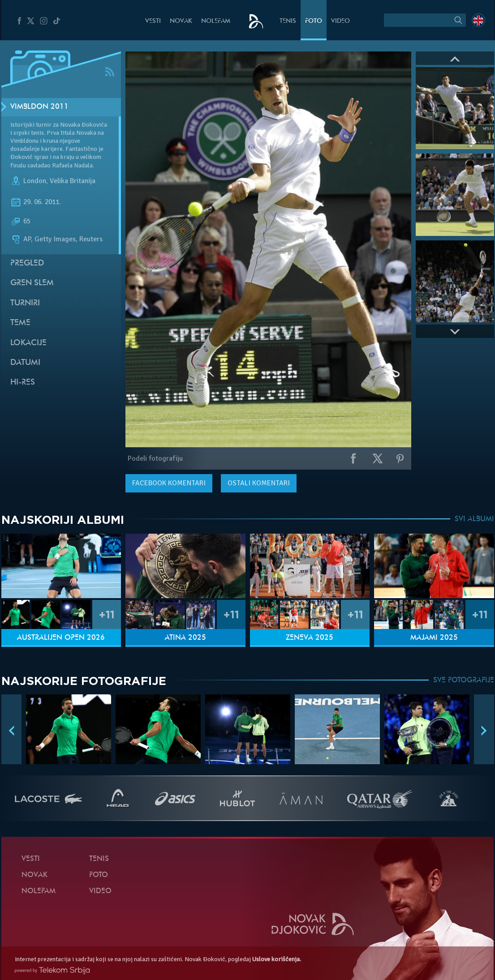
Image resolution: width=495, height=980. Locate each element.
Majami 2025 (434, 638)
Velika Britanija (73, 181)
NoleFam (216, 21)
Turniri (25, 303)
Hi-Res (23, 383)
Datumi (25, 363)
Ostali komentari (259, 483)
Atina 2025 (185, 638)
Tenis (288, 21)
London (35, 181)
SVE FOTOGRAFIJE (464, 680)
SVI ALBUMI (474, 519)
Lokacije (28, 343)
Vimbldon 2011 (39, 107)
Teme (20, 323)
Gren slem (32, 283)
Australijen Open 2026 (61, 638)
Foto (314, 21)
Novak (181, 21)
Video (340, 21)
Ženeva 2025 (310, 638)
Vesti (153, 21)
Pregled (27, 263)
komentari (169, 483)
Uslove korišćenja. (277, 959)
